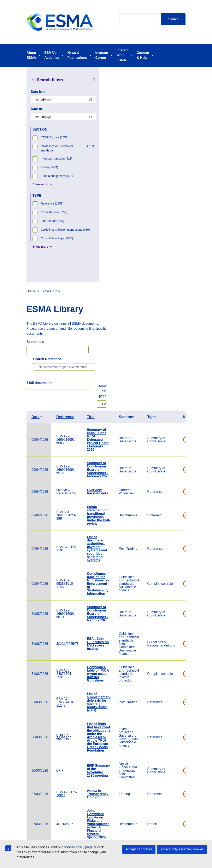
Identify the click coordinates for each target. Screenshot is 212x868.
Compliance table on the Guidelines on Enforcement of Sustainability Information (177, 368)
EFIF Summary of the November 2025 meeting (178, 555)
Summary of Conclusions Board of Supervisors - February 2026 (177, 254)
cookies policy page (78, 847)
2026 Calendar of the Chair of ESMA (177, 639)
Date (116, 201)
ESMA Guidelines (175, 717)
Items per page (181, 176)
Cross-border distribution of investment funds (177, 740)
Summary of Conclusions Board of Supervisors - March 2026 (177, 398)
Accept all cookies (139, 849)
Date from (39, 92)
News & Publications (77, 55)
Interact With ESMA (123, 55)
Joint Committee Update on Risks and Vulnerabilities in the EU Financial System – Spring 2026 (177, 608)
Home (110, 76)
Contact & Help (143, 55)
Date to (36, 109)
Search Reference (126, 143)
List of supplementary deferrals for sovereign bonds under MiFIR (178, 487)
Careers (75, 838)
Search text (114, 126)
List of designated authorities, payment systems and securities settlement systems (176, 333)
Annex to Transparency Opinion (177, 578)
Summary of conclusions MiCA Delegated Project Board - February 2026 (177, 224)
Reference (144, 201)
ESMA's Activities (52, 55)
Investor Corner (102, 55)
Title (170, 201)
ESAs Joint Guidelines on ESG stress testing (177, 428)
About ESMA (31, 55)
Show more (40, 184)
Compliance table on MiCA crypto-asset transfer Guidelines (177, 458)
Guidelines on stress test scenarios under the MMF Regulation (178, 662)
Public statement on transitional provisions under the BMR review (178, 300)
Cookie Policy (136, 838)
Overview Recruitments (177, 276)
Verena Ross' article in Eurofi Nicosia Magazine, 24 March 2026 (177, 766)
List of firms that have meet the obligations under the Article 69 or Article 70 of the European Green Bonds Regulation (178, 522)
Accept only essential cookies (182, 849)
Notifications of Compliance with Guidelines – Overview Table (177, 690)
